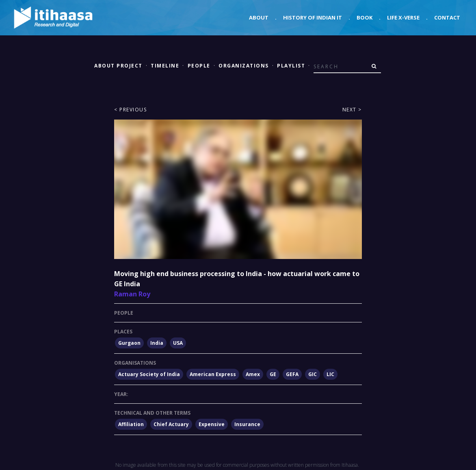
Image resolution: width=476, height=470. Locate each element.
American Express (213, 374)
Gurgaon (129, 343)
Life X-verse (403, 17)
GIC (313, 374)
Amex (253, 374)
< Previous (130, 110)
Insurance (247, 424)
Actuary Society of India (149, 374)
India (157, 343)
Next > (352, 110)
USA (178, 343)
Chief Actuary (171, 424)
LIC (330, 374)
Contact (447, 17)
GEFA (292, 374)
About (259, 17)
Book (365, 17)
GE (273, 374)
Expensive (212, 424)
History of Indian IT (313, 17)
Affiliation (131, 424)
